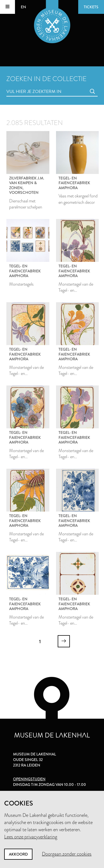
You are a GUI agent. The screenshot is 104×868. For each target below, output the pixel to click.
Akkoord (18, 854)
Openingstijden (29, 779)
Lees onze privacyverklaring (31, 837)
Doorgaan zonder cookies (67, 854)
